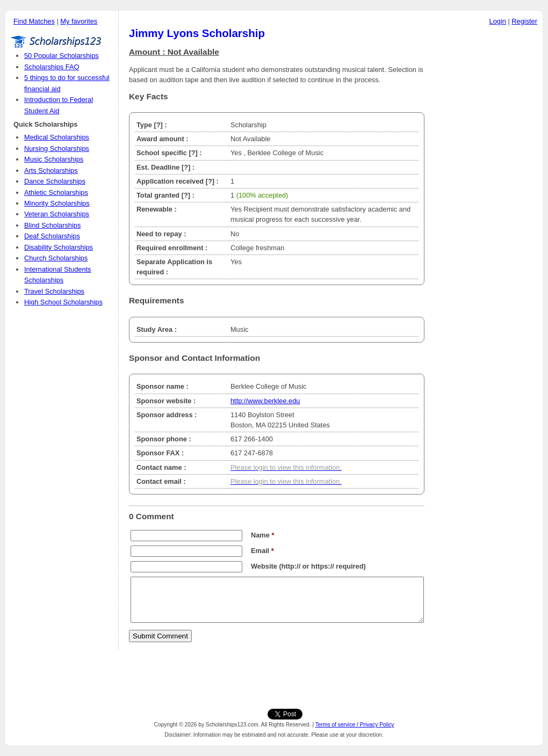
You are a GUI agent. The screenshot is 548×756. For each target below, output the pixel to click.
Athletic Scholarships (56, 192)
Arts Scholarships (51, 170)
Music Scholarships (54, 159)
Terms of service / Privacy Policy (355, 725)
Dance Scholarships (55, 181)
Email (262, 551)
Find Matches (34, 21)
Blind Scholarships (52, 225)
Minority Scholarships (57, 203)
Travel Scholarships (54, 291)
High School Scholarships (63, 302)
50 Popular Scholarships (62, 56)
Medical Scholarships (57, 137)
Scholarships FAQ (52, 67)
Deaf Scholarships (52, 236)
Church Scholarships (56, 258)
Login (498, 21)
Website (264, 566)
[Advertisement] (486, 193)
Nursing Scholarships (57, 148)
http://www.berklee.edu (265, 401)
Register (524, 21)
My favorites (79, 21)
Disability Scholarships (59, 247)
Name (262, 535)
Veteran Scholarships (57, 214)
